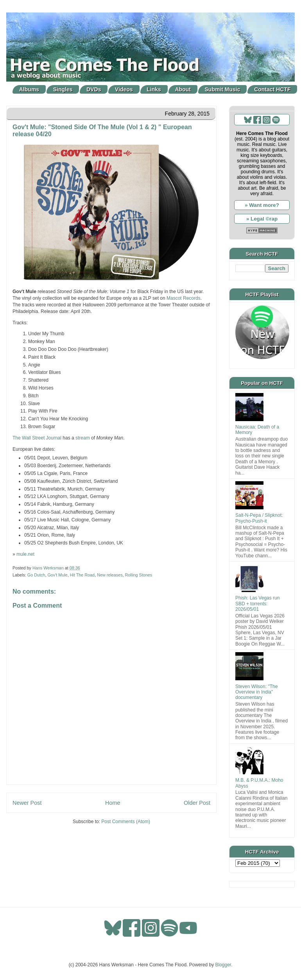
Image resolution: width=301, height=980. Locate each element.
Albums (29, 89)
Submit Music (223, 89)
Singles (63, 89)
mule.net (25, 554)
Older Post (197, 803)
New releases (110, 575)
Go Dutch (36, 575)
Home (113, 803)
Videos (124, 89)
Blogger (223, 965)
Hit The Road (82, 575)
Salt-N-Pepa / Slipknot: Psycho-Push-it (259, 518)
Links (154, 89)
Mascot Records (184, 298)
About (183, 89)
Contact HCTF (272, 89)
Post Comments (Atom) (126, 822)
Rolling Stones (139, 575)
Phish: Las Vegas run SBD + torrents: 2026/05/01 (257, 604)
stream (83, 438)
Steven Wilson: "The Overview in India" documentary (256, 692)
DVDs (94, 89)
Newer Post (27, 803)
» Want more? (262, 205)
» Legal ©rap (262, 219)
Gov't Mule (57, 575)
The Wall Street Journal (37, 438)
